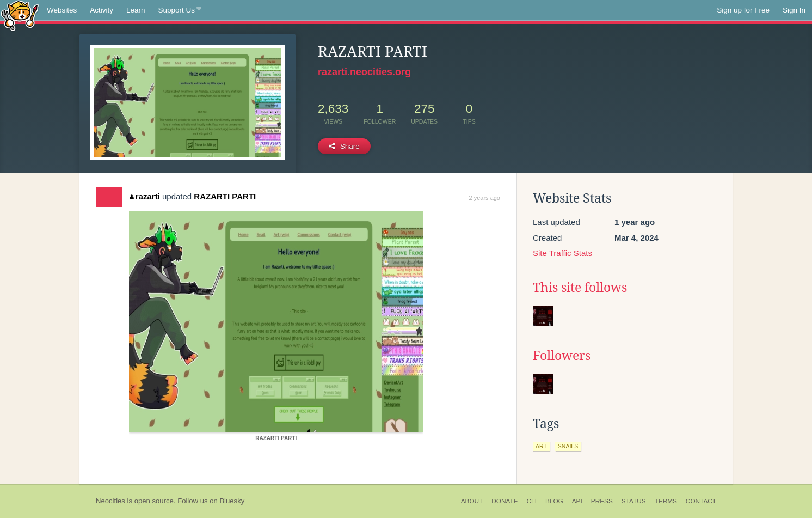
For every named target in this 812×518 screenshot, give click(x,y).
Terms (666, 501)
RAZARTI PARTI (225, 196)
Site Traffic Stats (562, 253)
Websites (62, 10)
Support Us (180, 10)
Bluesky (232, 501)
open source (154, 501)
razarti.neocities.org (364, 72)
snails (568, 446)
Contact (701, 501)
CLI (532, 501)
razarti (145, 196)
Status (634, 501)
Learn (136, 10)
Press (602, 501)
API (577, 501)
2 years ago (485, 198)
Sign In (794, 10)
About (472, 501)
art (541, 446)
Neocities (110, 501)
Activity (101, 10)
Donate (505, 501)
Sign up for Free (743, 10)
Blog (554, 501)
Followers (562, 356)
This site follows (580, 288)
